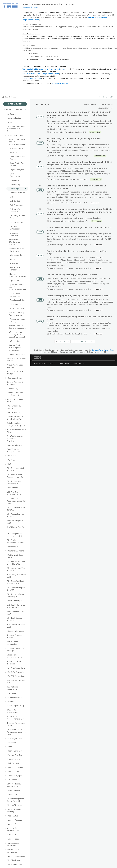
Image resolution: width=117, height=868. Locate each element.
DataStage (79, 132)
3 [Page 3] (64, 341)
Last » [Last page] (91, 341)
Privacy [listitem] (52, 363)
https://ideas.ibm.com (31, 20)
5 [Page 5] (73, 341)
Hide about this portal (30, 7)
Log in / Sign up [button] (106, 97)
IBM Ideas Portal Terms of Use (102, 350)
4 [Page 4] (68, 341)
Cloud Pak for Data (67, 132)
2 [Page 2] (60, 341)
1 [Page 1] (56, 341)
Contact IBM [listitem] (39, 363)
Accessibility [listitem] (79, 363)
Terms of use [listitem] (64, 363)
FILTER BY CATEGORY (13, 110)
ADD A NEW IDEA (15, 104)
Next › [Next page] (83, 341)
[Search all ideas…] (16, 97)
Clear (24, 110)
